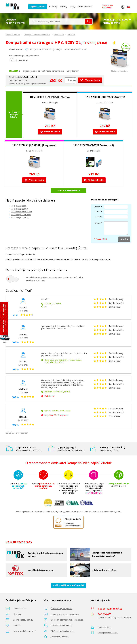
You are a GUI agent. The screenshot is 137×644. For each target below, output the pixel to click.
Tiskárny (63, 7)
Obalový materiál (85, 7)
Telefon (99, 217)
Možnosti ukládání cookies (62, 631)
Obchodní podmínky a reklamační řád (67, 620)
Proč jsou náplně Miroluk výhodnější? (46, 49)
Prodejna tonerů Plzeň (108, 633)
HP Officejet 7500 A (20, 217)
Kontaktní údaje (105, 627)
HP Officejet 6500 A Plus (22, 212)
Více (12, 58)
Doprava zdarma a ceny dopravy (65, 614)
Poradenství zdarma (60, 637)
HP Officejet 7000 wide (21, 215)
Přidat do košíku (90, 80)
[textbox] (57, 21)
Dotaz (98, 223)
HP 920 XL (71, 35)
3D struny (53, 7)
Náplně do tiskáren (38, 7)
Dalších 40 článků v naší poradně (68, 585)
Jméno (98, 207)
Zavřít (5, 342)
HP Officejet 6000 (19, 206)
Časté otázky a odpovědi (62, 609)
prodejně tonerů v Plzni (73, 277)
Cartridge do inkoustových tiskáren (37, 35)
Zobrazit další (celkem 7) (68, 190)
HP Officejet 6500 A (20, 209)
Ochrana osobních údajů (62, 625)
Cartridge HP (59, 35)
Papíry (72, 7)
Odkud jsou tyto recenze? (17, 433)
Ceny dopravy (73, 71)
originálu (19, 77)
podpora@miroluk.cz (110, 609)
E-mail (98, 212)
